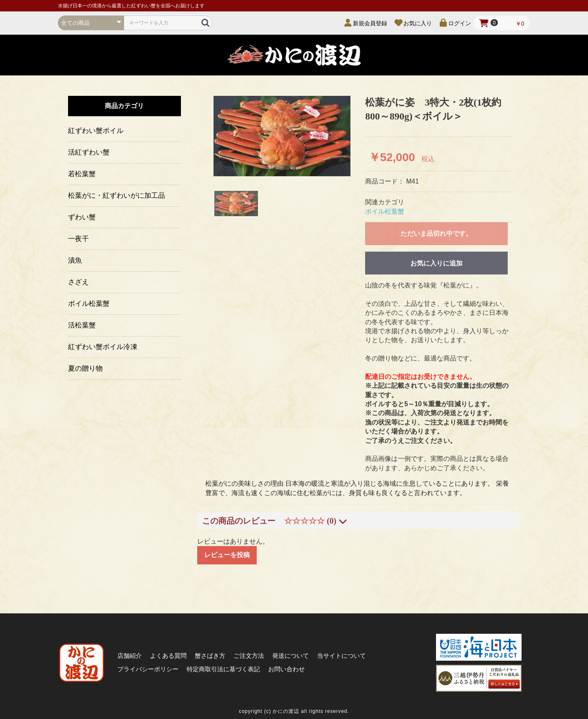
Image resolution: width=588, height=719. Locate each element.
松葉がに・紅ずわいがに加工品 (117, 196)
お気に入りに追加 (436, 263)
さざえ (78, 282)
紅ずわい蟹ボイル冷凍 (103, 347)
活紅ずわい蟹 (89, 152)
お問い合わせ (286, 669)
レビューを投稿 (227, 555)
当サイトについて (341, 656)
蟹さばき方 (210, 656)
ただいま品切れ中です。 (436, 233)
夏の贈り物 (85, 368)
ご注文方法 (249, 656)
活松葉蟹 (82, 325)
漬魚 (75, 260)
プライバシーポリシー (148, 669)
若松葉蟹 (82, 174)
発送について (291, 656)
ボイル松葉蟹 (89, 304)
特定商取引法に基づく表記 (223, 669)
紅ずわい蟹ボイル (96, 131)
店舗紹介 (130, 656)
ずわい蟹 (82, 217)
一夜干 (78, 239)
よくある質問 (168, 656)
